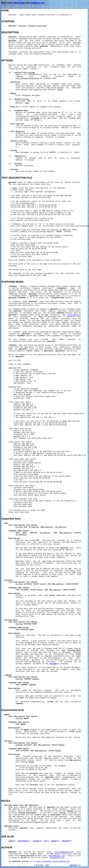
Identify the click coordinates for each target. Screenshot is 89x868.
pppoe (54, 841)
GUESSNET (74, 865)
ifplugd (53, 664)
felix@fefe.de (57, 858)
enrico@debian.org (64, 852)
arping (36, 841)
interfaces (73, 315)
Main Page (19, 3)
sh (45, 841)
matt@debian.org (57, 856)
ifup (11, 841)
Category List (37, 3)
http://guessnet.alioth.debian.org (53, 861)
